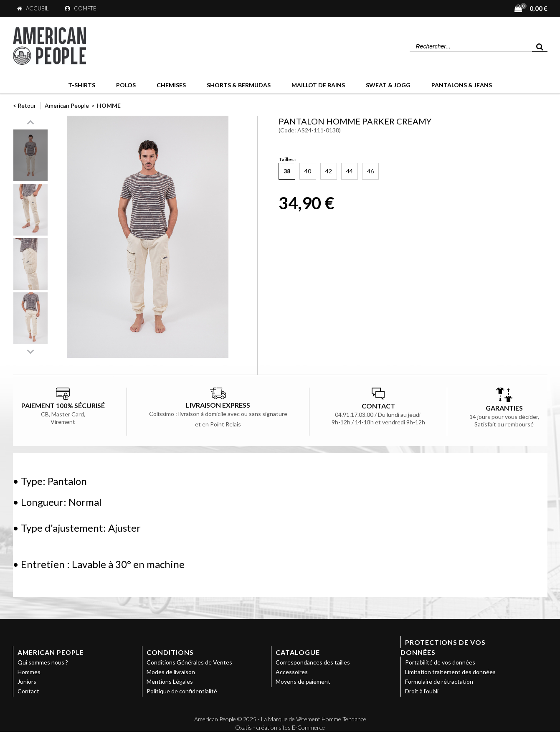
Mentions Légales (170, 681)
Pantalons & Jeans (462, 85)
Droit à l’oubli (422, 691)
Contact (28, 691)
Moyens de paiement (303, 681)
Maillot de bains (318, 85)
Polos (126, 85)
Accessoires (292, 672)
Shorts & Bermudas (239, 85)
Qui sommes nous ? (43, 662)
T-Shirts (82, 85)
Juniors (27, 681)
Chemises (171, 85)
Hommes (29, 672)
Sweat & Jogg (388, 85)
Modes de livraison (171, 672)
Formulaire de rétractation (439, 681)
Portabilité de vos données (440, 662)
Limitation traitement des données (450, 672)
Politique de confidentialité (182, 691)
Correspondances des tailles (313, 662)
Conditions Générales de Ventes (189, 662)
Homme (109, 105)
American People (67, 105)
